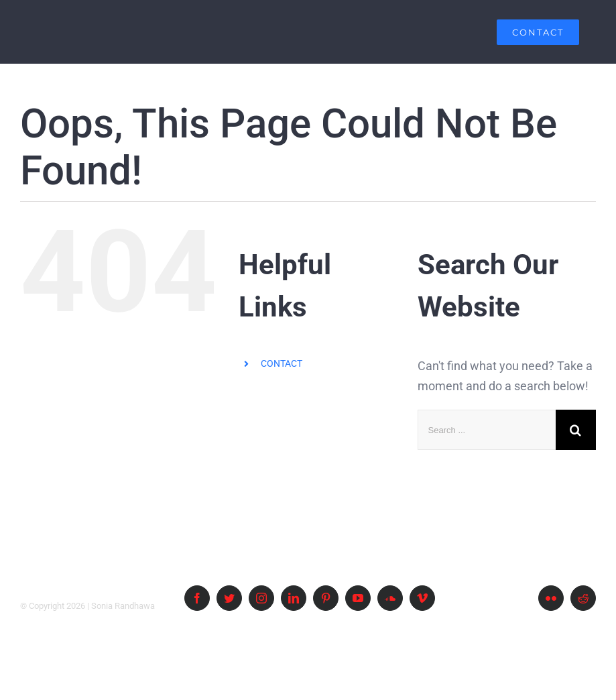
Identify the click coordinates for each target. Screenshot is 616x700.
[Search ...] (487, 430)
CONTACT (282, 363)
